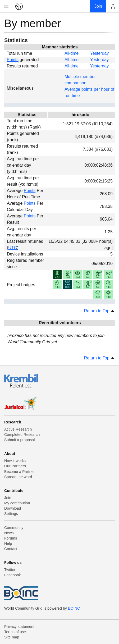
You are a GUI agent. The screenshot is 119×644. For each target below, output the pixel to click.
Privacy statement (19, 627)
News (9, 533)
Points (13, 60)
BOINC (74, 608)
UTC (13, 248)
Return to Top (99, 311)
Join (8, 498)
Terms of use (15, 632)
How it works (15, 461)
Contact (11, 549)
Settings (11, 514)
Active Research (18, 429)
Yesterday (100, 53)
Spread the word (18, 477)
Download (13, 508)
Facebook (13, 575)
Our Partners (15, 466)
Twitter (10, 570)
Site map (12, 637)
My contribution (17, 503)
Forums (11, 538)
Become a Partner (19, 472)
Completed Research (22, 435)
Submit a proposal (20, 440)
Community (14, 528)
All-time (72, 53)
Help (8, 543)
